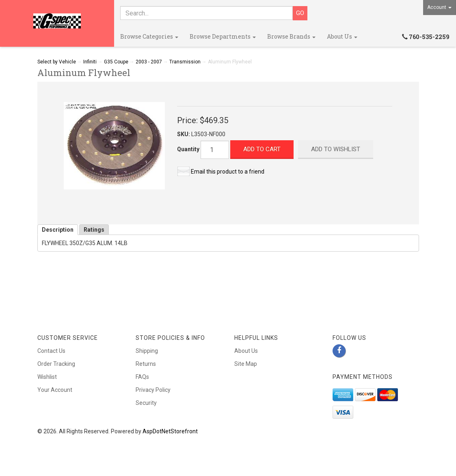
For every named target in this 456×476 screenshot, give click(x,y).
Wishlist (47, 377)
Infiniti (90, 62)
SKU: (184, 134)
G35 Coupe (116, 62)
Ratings (94, 230)
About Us (342, 36)
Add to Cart (262, 149)
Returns (146, 364)
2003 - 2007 (149, 62)
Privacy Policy (153, 390)
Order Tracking (56, 364)
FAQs (142, 377)
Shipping (147, 351)
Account (439, 7)
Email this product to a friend (228, 172)
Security (146, 403)
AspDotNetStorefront (170, 431)
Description (58, 230)
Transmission (185, 62)
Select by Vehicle (57, 62)
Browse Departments (223, 36)
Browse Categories (149, 36)
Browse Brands (291, 36)
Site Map (246, 364)
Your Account (55, 390)
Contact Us (51, 351)
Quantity (188, 149)
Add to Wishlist (336, 149)
